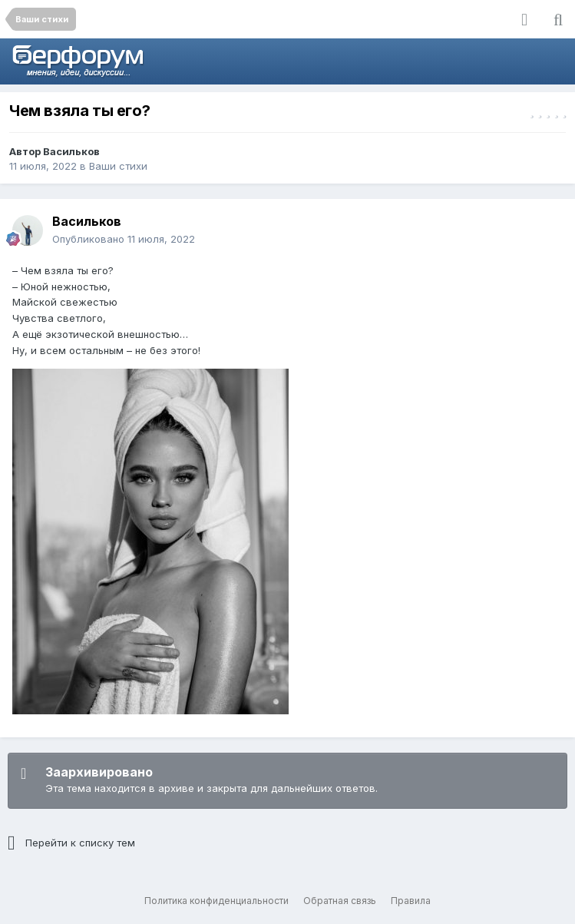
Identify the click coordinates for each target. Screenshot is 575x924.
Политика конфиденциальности (216, 901)
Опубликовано (124, 239)
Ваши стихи (118, 166)
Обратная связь (340, 901)
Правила (411, 901)
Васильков (71, 151)
